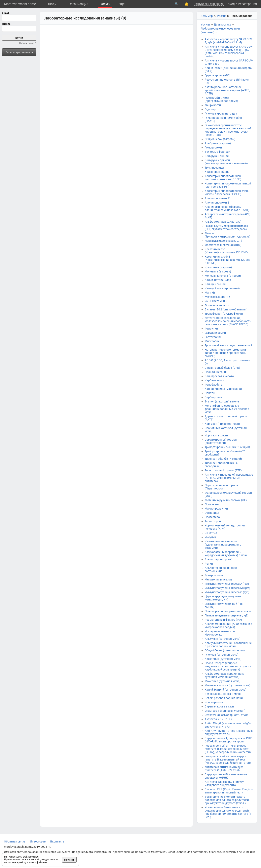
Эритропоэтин (214, 575)
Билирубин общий (217, 156)
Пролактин (212, 504)
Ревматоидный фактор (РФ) (223, 620)
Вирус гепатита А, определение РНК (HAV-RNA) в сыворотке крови (228, 740)
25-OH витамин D (216, 301)
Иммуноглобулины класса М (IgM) (227, 588)
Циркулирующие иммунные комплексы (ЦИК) (223, 598)
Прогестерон (213, 517)
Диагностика (222, 25)
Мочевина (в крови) (218, 271)
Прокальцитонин (216, 372)
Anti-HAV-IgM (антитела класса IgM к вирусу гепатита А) (229, 732)
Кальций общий (215, 284)
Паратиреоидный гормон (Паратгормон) (221, 487)
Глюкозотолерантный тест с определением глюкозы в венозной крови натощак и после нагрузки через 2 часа (228, 130)
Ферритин (211, 329)
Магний (210, 293)
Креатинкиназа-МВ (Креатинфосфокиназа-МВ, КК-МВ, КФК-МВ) (228, 260)
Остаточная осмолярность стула (227, 715)
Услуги (105, 4)
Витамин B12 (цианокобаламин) (226, 309)
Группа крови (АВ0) (218, 75)
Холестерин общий (217, 172)
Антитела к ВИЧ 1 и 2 (218, 719)
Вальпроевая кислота (219, 376)
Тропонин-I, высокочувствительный (228, 345)
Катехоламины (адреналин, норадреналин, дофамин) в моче (226, 554)
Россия (222, 16)
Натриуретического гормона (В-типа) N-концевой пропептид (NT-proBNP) (227, 353)
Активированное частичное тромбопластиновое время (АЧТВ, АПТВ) (227, 90)
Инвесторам (38, 841)
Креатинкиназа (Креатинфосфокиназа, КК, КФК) (226, 251)
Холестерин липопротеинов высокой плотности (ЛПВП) (223, 178)
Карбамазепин (214, 380)
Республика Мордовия (209, 4)
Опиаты (210, 393)
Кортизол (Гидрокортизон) (222, 424)
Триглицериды (214, 168)
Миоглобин (212, 341)
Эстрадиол (212, 513)
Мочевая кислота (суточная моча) (228, 685)
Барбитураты (214, 397)
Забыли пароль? (28, 43)
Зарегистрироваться (19, 52)
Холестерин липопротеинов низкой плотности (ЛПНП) (228, 185)
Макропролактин (216, 509)
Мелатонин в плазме (218, 579)
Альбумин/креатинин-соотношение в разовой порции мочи (228, 645)
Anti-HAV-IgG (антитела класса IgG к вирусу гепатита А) (228, 725)
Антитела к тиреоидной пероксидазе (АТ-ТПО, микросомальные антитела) (229, 478)
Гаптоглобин (213, 337)
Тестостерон (213, 521)
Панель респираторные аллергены (228, 611)
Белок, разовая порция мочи (224, 698)
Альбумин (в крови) (218, 143)
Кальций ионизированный (222, 288)
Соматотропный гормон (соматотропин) (221, 441)
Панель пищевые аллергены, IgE (226, 615)
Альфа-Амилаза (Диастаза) (223, 222)
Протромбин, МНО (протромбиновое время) (221, 99)
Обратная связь (15, 841)
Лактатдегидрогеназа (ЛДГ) (223, 241)
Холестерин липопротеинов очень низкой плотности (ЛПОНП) (227, 192)
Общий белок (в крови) (220, 139)
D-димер (210, 109)
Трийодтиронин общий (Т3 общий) (227, 447)
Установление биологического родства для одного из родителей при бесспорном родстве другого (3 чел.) (228, 812)
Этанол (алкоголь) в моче (222, 401)
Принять (69, 860)
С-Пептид (211, 533)
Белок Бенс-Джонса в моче (223, 694)
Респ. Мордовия (241, 16)
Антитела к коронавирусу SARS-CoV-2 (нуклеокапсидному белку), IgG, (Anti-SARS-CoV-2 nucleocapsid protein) (229, 51)
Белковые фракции (217, 152)
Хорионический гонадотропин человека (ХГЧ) (225, 527)
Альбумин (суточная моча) (222, 639)
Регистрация (247, 4)
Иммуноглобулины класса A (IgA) (227, 584)
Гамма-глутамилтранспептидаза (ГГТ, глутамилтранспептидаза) (226, 227)
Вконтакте (57, 841)
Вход (231, 4)
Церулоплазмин (215, 333)
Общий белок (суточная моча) (225, 650)
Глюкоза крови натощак (221, 114)
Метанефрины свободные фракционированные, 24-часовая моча (227, 409)
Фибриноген (213, 105)
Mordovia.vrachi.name (20, 4)
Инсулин (210, 537)
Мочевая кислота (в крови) (223, 276)
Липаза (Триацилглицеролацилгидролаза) (228, 235)
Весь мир (207, 16)
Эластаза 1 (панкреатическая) (225, 711)
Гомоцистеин (213, 147)
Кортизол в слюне (216, 435)
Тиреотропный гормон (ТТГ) (223, 470)
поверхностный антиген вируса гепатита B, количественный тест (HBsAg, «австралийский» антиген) (228, 749)
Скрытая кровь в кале (219, 706)
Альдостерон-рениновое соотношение (221, 569)
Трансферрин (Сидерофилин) (224, 314)
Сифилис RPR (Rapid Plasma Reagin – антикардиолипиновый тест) (229, 791)
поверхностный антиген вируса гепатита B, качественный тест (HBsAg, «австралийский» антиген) (228, 759)
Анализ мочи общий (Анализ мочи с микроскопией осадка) (228, 625)
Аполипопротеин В (217, 203)
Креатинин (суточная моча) (223, 659)
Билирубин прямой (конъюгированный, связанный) (226, 162)
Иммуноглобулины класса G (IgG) (227, 592)
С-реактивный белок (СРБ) (222, 368)
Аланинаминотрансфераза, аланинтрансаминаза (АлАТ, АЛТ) (227, 208)
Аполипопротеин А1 (218, 198)
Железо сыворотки (217, 297)
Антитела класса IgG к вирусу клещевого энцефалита (224, 783)
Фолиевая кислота (217, 305)
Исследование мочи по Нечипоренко (220, 633)
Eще (121, 4)
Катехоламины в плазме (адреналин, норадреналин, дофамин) (223, 545)
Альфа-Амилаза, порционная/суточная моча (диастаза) (225, 675)
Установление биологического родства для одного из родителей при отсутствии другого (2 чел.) (227, 800)
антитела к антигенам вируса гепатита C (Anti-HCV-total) (224, 769)
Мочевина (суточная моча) (223, 681)
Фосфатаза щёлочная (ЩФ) (223, 245)
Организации (78, 4)
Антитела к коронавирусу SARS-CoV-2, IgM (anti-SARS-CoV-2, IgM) (229, 41)
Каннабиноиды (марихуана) (223, 389)
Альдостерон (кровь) (219, 559)
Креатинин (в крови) (218, 267)
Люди (52, 4)
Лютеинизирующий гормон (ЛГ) (226, 500)
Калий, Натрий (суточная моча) (226, 690)
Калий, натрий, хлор (218, 280)
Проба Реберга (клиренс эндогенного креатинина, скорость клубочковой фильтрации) (228, 666)
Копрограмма (214, 702)
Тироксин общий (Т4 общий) (223, 459)
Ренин (209, 564)
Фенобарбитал (214, 385)
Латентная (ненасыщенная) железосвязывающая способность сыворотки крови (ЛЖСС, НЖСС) (228, 321)
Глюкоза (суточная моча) (221, 655)
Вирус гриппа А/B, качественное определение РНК (226, 776)
